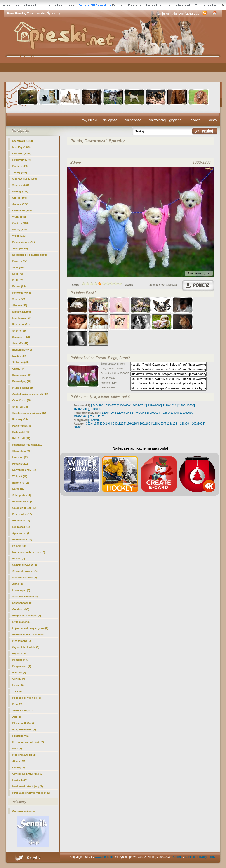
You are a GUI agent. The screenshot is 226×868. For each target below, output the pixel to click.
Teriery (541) (20, 172)
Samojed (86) (20, 248)
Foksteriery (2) (21, 736)
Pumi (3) (17, 704)
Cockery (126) (21, 223)
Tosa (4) (17, 691)
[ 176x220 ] (131, 424)
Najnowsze (133, 120)
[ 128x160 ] (158, 424)
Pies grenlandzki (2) (24, 755)
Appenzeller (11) (22, 533)
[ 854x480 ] (95, 420)
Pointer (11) (19, 546)
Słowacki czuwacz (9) (25, 571)
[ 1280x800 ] (123, 413)
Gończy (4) (19, 679)
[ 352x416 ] (91, 424)
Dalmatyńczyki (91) (24, 242)
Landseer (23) (21, 457)
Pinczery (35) (20, 419)
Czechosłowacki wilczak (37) (29, 413)
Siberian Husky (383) (25, 179)
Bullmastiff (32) (21, 432)
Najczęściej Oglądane (165, 120)
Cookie (178, 857)
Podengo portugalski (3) (27, 698)
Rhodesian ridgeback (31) (28, 445)
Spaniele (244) (21, 185)
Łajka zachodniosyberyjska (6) (30, 628)
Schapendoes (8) (22, 603)
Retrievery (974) (22, 160)
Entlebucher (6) (21, 622)
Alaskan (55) (20, 305)
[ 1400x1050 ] (186, 406)
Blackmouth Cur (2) (24, 723)
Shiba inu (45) (21, 362)
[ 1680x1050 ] (170, 413)
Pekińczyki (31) (21, 438)
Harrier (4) (18, 685)
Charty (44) (19, 369)
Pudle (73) (18, 280)
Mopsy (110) (20, 229)
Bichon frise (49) (22, 350)
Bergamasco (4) (22, 666)
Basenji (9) (19, 559)
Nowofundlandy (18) (24, 470)
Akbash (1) (19, 761)
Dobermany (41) (22, 375)
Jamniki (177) (20, 204)
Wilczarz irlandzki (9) (25, 578)
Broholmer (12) (21, 521)
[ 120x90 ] (185, 424)
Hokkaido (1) (20, 780)
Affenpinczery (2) (22, 710)
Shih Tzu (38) (20, 407)
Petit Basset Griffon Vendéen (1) (31, 793)
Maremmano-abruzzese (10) (29, 552)
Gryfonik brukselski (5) (26, 647)
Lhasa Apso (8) (21, 590)
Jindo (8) (18, 584)
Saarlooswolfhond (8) (25, 597)
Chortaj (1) (19, 767)
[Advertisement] (113, 69)
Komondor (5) (21, 660)
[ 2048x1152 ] (97, 416)
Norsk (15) (19, 489)
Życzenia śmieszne (24, 811)
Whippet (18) (20, 476)
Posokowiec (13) (22, 514)
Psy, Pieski (89, 120)
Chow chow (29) (22, 451)
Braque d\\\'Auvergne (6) (27, 616)
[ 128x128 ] (172, 424)
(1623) (21, 147)
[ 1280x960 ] (154, 406)
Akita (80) (18, 267)
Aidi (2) (17, 717)
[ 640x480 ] (98, 406)
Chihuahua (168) (22, 210)
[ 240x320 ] (118, 424)
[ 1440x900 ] (138, 413)
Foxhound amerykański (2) (28, 742)
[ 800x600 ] (125, 406)
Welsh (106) (19, 236)
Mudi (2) (17, 748)
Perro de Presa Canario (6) (28, 634)
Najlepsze (110, 120)
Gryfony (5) (19, 653)
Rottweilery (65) (22, 293)
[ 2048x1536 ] (97, 409)
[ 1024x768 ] (139, 406)
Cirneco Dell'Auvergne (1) (28, 774)
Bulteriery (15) (21, 483)
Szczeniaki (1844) (23, 141)
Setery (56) (19, 299)
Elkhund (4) (19, 672)
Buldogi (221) (20, 191)
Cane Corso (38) (22, 400)
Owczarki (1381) (22, 153)
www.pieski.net (105, 857)
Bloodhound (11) (22, 540)
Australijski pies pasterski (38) (30, 394)
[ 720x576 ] (111, 406)
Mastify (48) (19, 356)
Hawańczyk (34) (22, 426)
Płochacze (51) (21, 324)
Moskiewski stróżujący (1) (28, 786)
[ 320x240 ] (105, 424)
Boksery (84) (20, 261)
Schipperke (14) (22, 495)
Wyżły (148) (19, 217)
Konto (212, 120)
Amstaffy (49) (20, 343)
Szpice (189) (20, 198)
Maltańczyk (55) (22, 312)
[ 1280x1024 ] (169, 406)
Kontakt (190, 857)
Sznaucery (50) (21, 337)
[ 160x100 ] (145, 424)
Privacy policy (206, 857)
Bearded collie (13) (24, 502)
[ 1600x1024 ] (153, 413)
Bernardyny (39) (22, 381)
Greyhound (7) (21, 609)
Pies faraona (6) (22, 641)
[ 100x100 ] (197, 424)
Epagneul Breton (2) (24, 729)
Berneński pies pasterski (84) (30, 255)
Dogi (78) (18, 274)
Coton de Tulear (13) (24, 508)
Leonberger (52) (22, 318)
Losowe (195, 120)
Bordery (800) (20, 166)
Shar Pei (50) (20, 331)
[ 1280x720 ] (108, 413)
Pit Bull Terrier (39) (24, 388)
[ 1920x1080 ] (186, 413)
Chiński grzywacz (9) (25, 565)
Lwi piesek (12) (21, 527)
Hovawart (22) (21, 464)
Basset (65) (19, 286)
